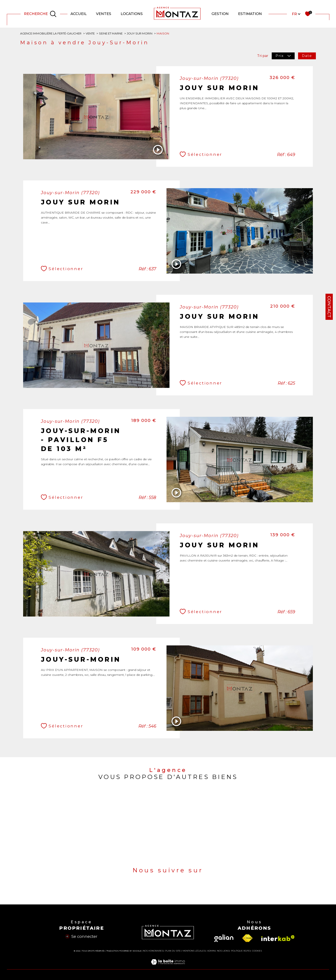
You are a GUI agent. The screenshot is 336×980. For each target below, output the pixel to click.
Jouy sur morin (140, 33)
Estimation (250, 14)
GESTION (220, 14)
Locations (132, 14)
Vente (90, 33)
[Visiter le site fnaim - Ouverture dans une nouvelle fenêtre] (247, 938)
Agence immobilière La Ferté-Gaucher (51, 33)
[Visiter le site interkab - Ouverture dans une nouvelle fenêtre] (278, 938)
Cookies (257, 951)
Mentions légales (194, 951)
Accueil (79, 14)
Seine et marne (111, 33)
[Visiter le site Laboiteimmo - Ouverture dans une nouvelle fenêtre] (168, 967)
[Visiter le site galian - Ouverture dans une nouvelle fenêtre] (224, 938)
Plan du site (173, 951)
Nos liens (223, 951)
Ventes (104, 14)
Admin (211, 951)
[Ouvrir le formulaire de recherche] (40, 14)
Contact (329, 307)
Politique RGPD (240, 951)
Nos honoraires (153, 951)
